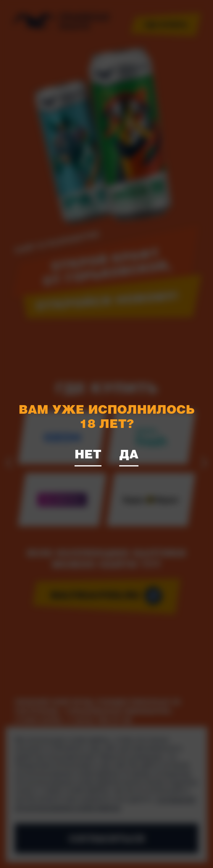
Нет (88, 454)
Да (129, 454)
